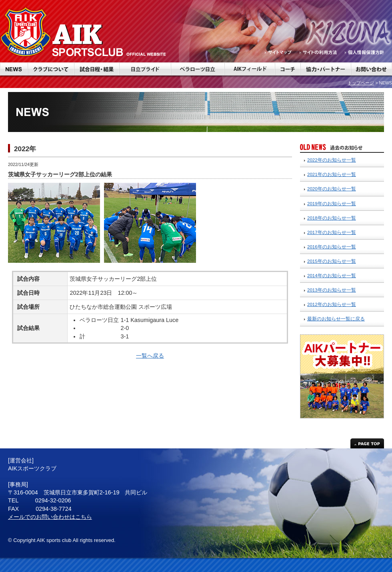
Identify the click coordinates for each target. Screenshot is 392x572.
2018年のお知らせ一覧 (332, 218)
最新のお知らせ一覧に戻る (336, 319)
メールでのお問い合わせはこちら (50, 517)
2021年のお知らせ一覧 (332, 174)
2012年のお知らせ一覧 (332, 304)
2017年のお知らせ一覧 (332, 232)
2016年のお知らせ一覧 (332, 247)
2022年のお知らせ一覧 (332, 160)
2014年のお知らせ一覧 (332, 276)
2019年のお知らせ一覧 (332, 204)
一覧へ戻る (150, 356)
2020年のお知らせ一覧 (332, 189)
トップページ (361, 83)
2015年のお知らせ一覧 (332, 261)
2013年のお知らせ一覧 (332, 290)
